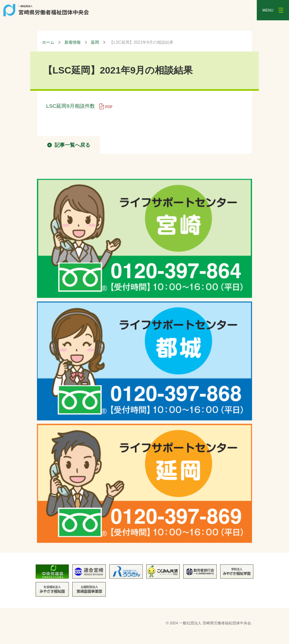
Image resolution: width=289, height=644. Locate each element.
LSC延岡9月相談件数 (82, 106)
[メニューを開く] (273, 10)
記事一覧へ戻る (72, 145)
